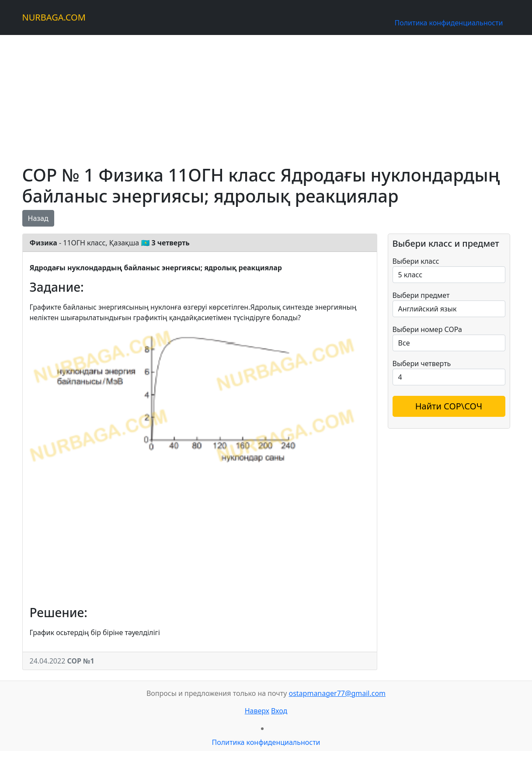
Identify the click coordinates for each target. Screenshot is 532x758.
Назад (38, 218)
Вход (279, 711)
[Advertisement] (266, 96)
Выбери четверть (422, 363)
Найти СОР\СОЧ (449, 406)
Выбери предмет (421, 295)
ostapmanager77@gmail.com (337, 693)
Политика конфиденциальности (449, 23)
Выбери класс (416, 261)
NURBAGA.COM (54, 17)
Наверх (257, 711)
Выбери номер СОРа (427, 329)
